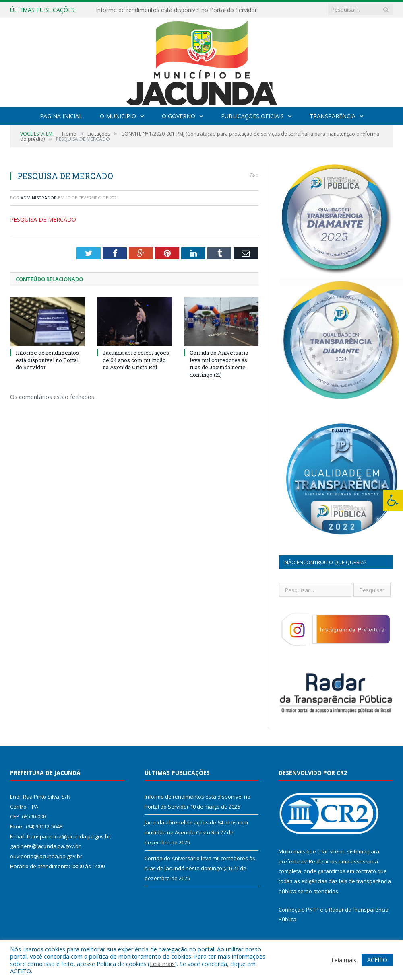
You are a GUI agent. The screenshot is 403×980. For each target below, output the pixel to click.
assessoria (364, 861)
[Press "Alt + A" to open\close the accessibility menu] (393, 500)
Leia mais (162, 964)
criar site (328, 851)
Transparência (333, 116)
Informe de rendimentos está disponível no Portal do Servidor (176, 10)
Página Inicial (61, 116)
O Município (118, 116)
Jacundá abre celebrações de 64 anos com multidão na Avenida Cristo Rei (136, 360)
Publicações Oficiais (252, 116)
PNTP (312, 910)
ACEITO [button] (377, 960)
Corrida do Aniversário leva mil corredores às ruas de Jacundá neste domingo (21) (219, 364)
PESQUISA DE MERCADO (43, 219)
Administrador (39, 198)
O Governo (179, 116)
